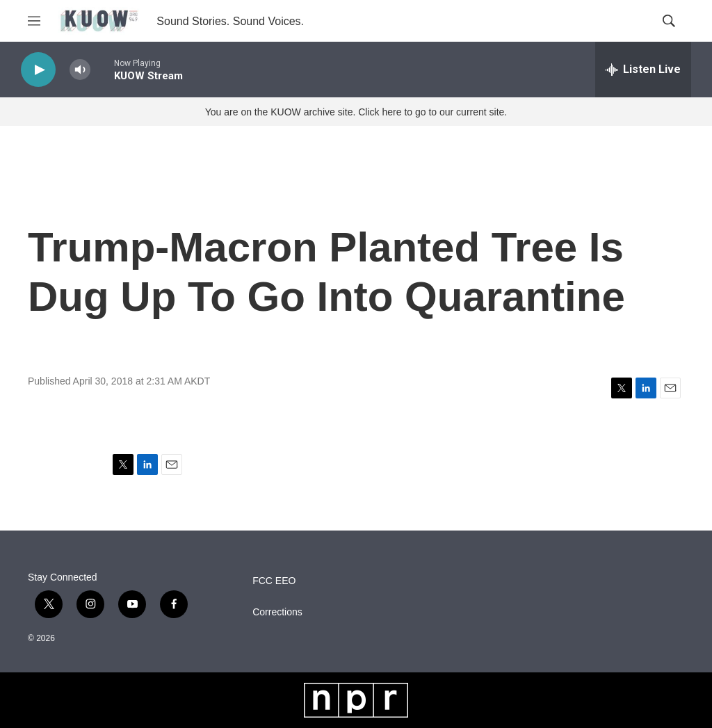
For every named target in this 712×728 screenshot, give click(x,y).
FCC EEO (274, 581)
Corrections (277, 612)
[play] (38, 70)
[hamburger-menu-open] (34, 21)
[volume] (80, 70)
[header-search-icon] (669, 21)
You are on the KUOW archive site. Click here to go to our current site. (356, 112)
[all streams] (643, 70)
